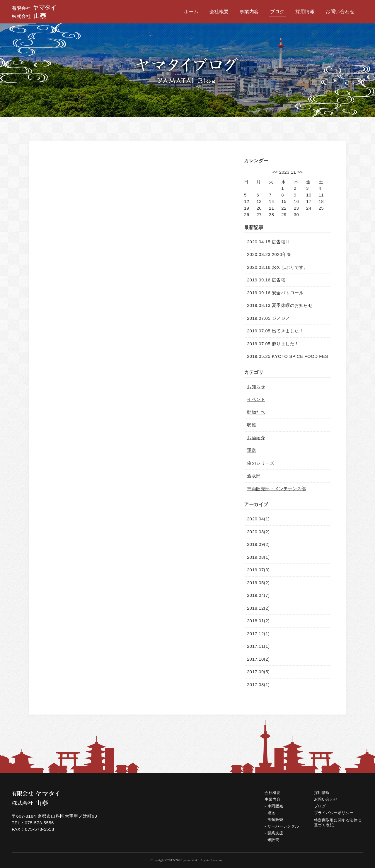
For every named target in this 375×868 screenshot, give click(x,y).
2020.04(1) (258, 519)
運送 (252, 450)
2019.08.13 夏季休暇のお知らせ (280, 305)
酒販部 (254, 476)
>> (300, 172)
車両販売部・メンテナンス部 (277, 489)
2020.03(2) (258, 532)
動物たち (256, 412)
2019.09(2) (258, 544)
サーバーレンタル (283, 826)
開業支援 (275, 833)
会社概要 (219, 12)
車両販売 (275, 806)
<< (275, 172)
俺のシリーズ (261, 463)
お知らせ (256, 387)
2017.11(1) (258, 646)
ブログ (277, 12)
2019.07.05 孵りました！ (273, 344)
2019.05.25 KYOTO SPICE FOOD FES (288, 356)
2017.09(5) (258, 672)
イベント (256, 399)
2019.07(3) (258, 570)
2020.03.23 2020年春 (269, 254)
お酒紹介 (256, 438)
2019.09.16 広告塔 (266, 280)
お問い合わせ (340, 12)
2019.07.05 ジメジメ (269, 318)
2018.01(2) (258, 621)
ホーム (191, 12)
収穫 (252, 425)
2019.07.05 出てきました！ (275, 331)
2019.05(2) (258, 583)
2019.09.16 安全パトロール (275, 293)
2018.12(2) (258, 608)
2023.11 (288, 172)
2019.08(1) (258, 557)
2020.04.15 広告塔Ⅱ (269, 242)
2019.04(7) (258, 595)
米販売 (273, 840)
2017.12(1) (258, 634)
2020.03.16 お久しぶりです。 (278, 267)
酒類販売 (275, 820)
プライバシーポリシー (334, 813)
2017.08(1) (258, 685)
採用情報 (305, 12)
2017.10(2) (258, 659)
